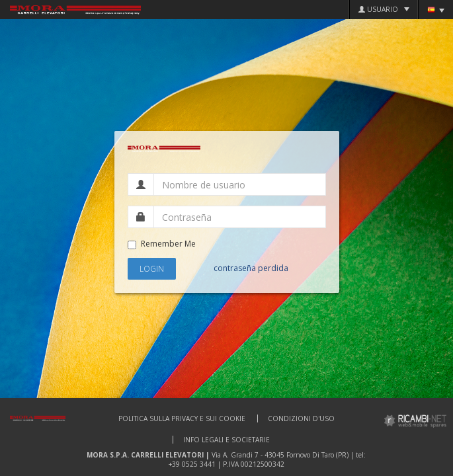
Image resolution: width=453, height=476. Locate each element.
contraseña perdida (251, 268)
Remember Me (162, 244)
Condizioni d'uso (301, 418)
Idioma (436, 10)
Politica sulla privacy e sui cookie (182, 418)
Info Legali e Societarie (226, 440)
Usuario (384, 9)
